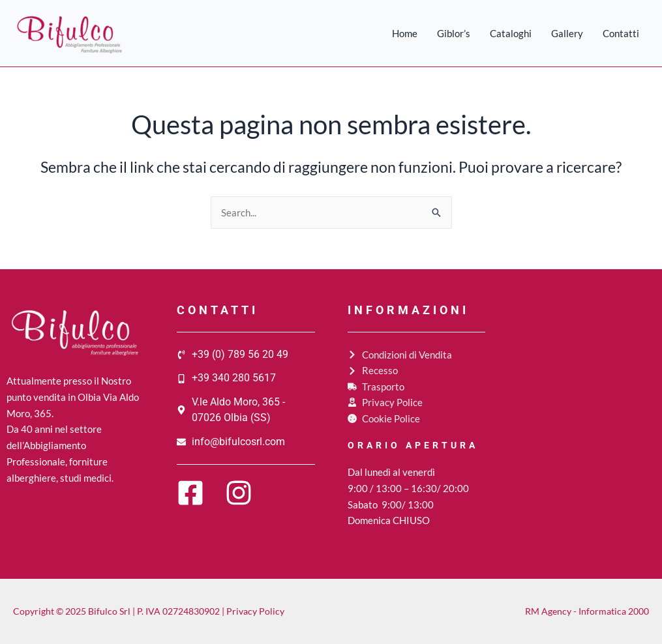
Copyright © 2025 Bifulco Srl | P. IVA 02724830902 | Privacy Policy (149, 611)
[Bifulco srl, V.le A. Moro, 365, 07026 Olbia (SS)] (587, 399)
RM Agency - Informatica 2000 (587, 611)
